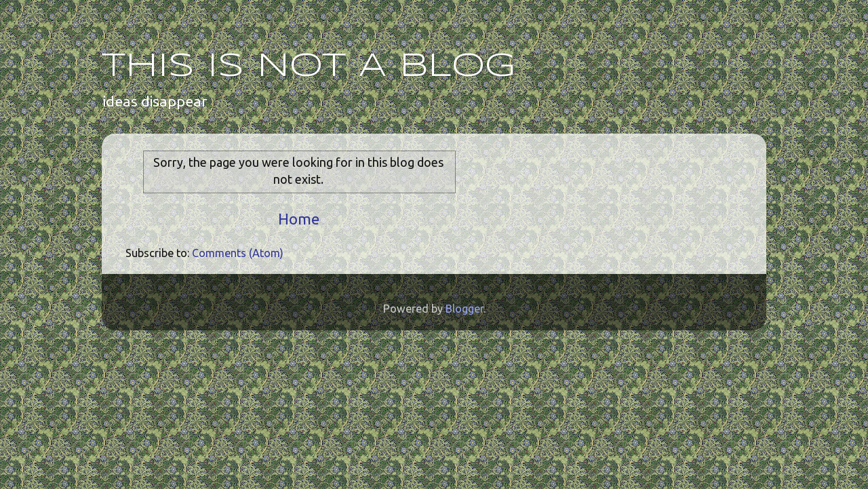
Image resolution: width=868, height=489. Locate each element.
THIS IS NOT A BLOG (309, 66)
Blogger (465, 309)
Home (299, 219)
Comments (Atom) (238, 253)
